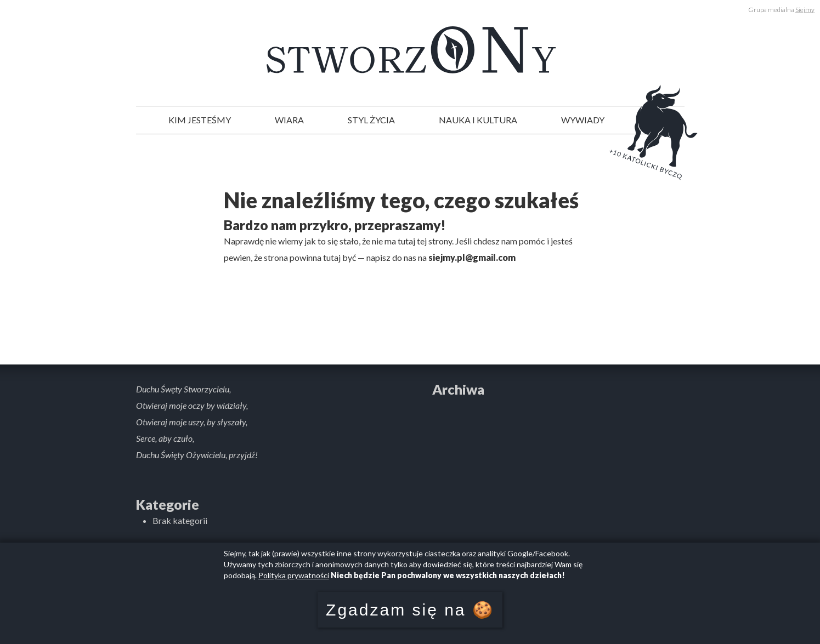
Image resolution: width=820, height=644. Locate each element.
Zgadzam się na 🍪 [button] (410, 610)
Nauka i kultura (478, 120)
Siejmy (805, 10)
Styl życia (371, 120)
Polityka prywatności (294, 575)
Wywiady (583, 120)
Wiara (289, 120)
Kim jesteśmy (200, 120)
